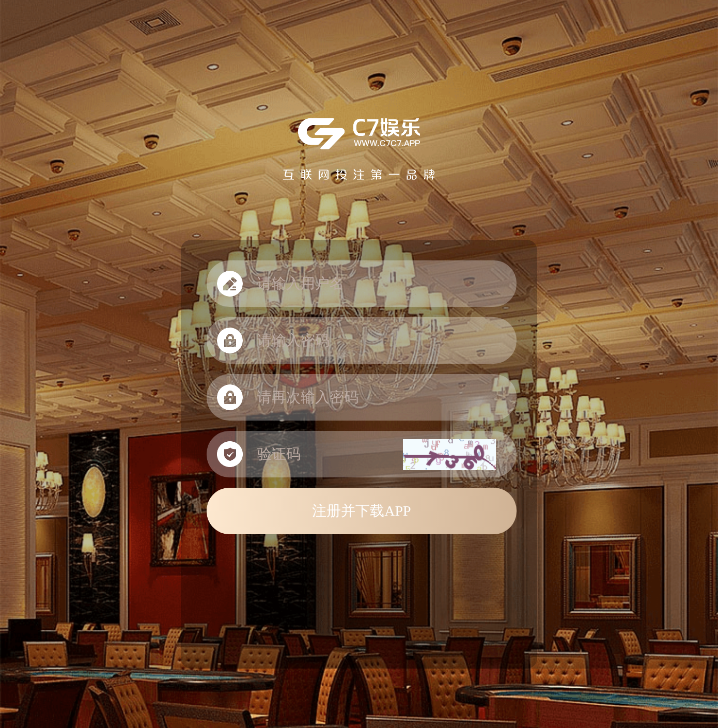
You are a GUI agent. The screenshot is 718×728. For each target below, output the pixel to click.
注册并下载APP (361, 511)
